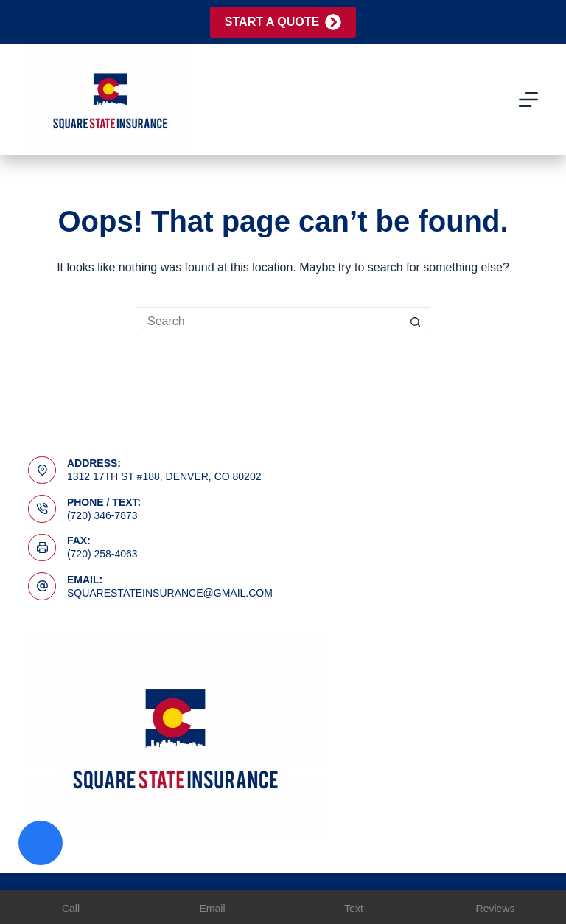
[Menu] (528, 100)
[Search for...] (268, 322)
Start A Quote (283, 22)
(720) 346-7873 (102, 515)
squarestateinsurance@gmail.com (170, 593)
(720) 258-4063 (102, 554)
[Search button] (416, 322)
